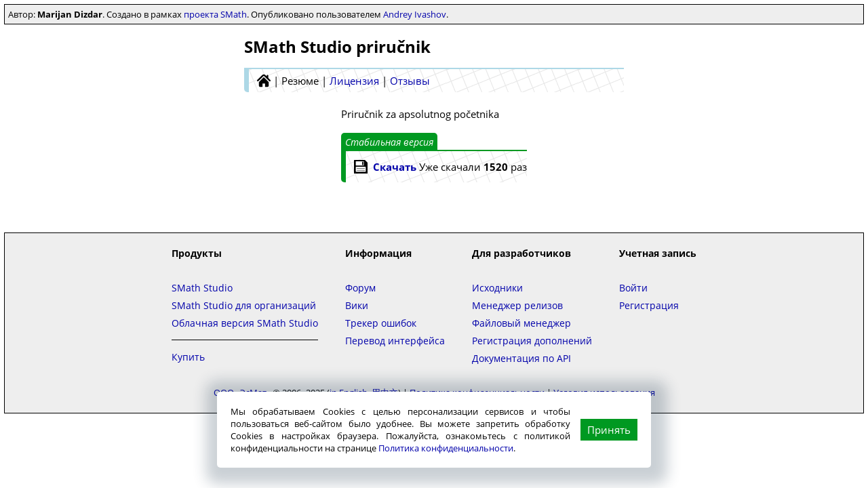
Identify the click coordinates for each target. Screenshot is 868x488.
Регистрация (649, 305)
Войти (633, 288)
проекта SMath (215, 14)
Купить (188, 357)
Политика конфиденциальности (446, 448)
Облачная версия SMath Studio (245, 323)
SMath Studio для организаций (244, 305)
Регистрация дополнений (532, 341)
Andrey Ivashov (415, 14)
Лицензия (354, 81)
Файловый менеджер (521, 323)
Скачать (395, 167)
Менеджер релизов (517, 305)
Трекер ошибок (381, 323)
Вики (357, 305)
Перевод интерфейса (395, 341)
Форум (360, 288)
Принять (609, 430)
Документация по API (521, 358)
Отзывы (410, 81)
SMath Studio (202, 288)
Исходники (497, 288)
